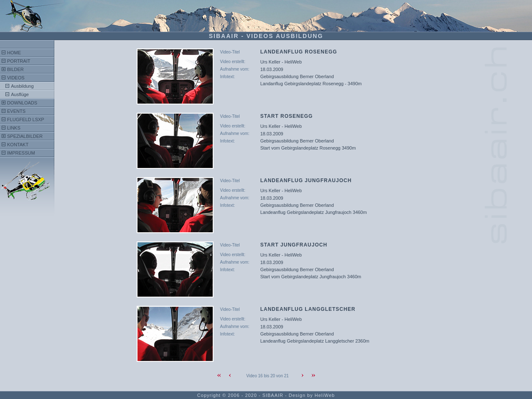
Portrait (19, 61)
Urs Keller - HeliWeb (281, 62)
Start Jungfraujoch (294, 245)
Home (14, 53)
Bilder (15, 69)
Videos (16, 78)
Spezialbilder (25, 136)
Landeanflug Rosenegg (299, 52)
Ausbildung (22, 86)
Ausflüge (20, 94)
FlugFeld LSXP (26, 119)
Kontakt (18, 145)
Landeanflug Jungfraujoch (306, 180)
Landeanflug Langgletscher (308, 309)
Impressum (21, 153)
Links (14, 128)
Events (16, 111)
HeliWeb (325, 395)
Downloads (22, 103)
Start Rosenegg (287, 116)
